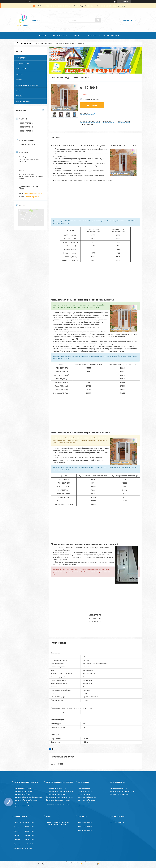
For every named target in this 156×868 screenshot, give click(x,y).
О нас (77, 35)
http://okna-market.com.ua (33, 194)
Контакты (92, 35)
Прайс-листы (21, 69)
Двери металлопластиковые (43, 43)
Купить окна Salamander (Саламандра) (28, 797)
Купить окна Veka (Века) (23, 803)
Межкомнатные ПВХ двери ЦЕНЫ (122, 791)
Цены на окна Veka (85, 806)
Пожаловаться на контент (89, 864)
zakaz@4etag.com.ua (32, 197)
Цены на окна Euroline (86, 803)
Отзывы (19, 96)
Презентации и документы (27, 85)
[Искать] (98, 20)
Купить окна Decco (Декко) (24, 806)
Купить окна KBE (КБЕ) (22, 794)
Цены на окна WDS (85, 788)
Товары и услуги (60, 35)
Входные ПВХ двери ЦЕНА (119, 794)
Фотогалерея (21, 58)
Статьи (19, 80)
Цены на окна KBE (84, 794)
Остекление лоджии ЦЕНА (55, 794)
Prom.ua (88, 862)
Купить (94, 105)
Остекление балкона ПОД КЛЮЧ (57, 805)
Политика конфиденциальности (108, 864)
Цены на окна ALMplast (86, 800)
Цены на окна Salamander (87, 797)
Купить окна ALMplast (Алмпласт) (26, 800)
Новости (20, 74)
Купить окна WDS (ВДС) (22, 788)
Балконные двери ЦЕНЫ (119, 788)
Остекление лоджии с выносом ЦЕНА (59, 797)
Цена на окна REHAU (85, 791)
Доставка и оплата (110, 35)
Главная (43, 35)
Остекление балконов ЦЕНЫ (56, 788)
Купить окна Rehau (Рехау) (24, 791)
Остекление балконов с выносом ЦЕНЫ (60, 791)
